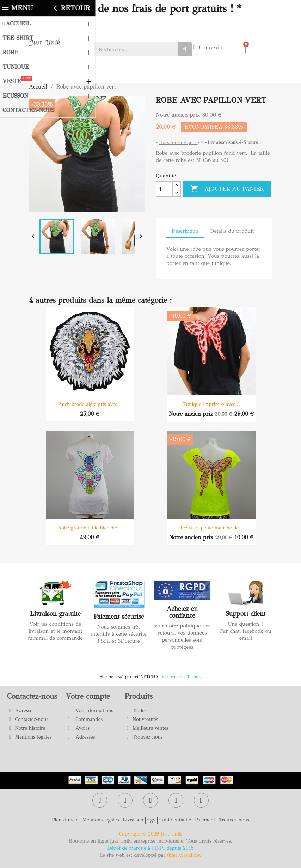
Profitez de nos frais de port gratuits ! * (150, 9)
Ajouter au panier (227, 189)
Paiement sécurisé (119, 617)
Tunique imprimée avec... (211, 404)
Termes (194, 677)
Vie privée (172, 677)
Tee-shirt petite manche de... (211, 528)
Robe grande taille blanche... (90, 528)
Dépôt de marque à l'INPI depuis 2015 (150, 848)
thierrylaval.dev (184, 855)
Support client (245, 614)
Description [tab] (185, 231)
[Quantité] (164, 189)
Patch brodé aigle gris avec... (90, 404)
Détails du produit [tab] (232, 231)
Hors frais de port (179, 142)
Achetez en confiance (182, 612)
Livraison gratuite (55, 614)
